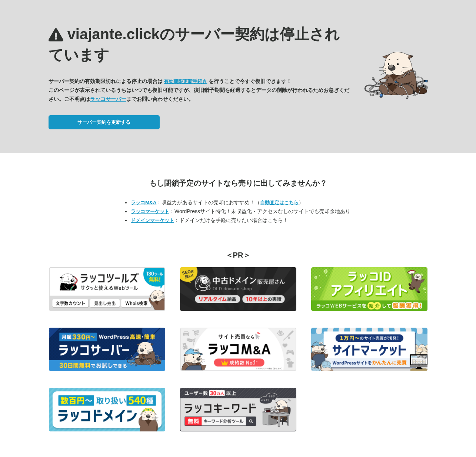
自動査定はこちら (279, 203)
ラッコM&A (144, 203)
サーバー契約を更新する (104, 122)
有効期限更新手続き (185, 81)
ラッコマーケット (150, 211)
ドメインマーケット (152, 220)
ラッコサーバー (108, 99)
